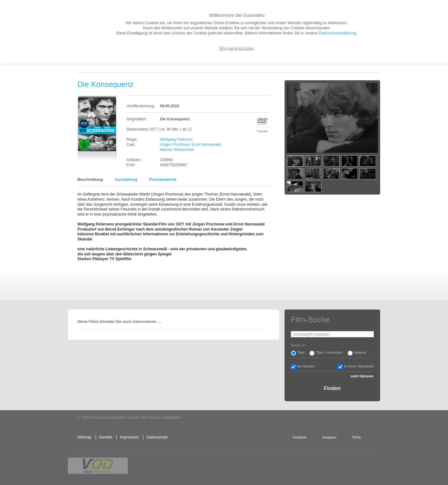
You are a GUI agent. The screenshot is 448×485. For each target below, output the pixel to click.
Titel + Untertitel (329, 353)
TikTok (356, 437)
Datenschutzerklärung (338, 33)
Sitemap (84, 437)
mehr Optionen (362, 376)
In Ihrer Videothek (359, 366)
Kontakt (106, 437)
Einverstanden (237, 48)
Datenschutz (157, 437)
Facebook (300, 437)
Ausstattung (126, 180)
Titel (301, 353)
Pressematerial (163, 180)
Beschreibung (90, 180)
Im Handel (306, 366)
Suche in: (298, 345)
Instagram (329, 437)
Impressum (129, 437)
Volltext (360, 353)
